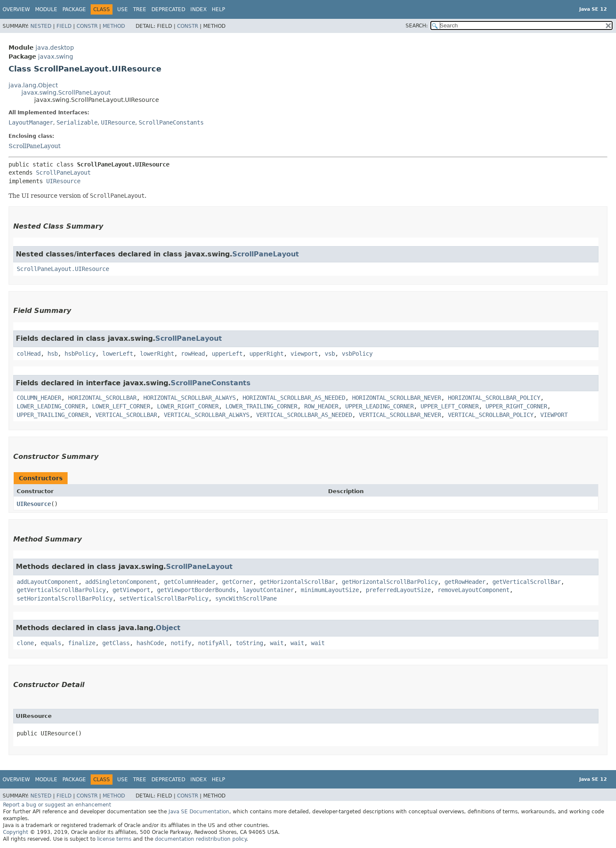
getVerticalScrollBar (527, 582)
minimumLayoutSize (330, 590)
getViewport (131, 590)
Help (218, 9)
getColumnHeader (190, 582)
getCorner (237, 582)
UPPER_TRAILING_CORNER (53, 415)
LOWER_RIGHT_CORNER (188, 406)
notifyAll (213, 643)
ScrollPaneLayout (35, 146)
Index (198, 9)
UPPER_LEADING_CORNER (379, 406)
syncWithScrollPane (246, 598)
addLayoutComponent (47, 582)
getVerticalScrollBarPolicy (61, 590)
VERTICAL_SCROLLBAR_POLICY (491, 415)
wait (277, 643)
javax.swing (56, 57)
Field (64, 26)
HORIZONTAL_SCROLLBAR (102, 398)
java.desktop (55, 48)
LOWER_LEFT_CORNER (121, 406)
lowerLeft (118, 354)
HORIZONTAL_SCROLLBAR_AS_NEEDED (294, 398)
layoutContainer (268, 590)
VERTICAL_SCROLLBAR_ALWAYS (207, 415)
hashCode (150, 643)
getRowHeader (465, 582)
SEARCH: (417, 26)
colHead (29, 354)
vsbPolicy (357, 354)
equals (51, 643)
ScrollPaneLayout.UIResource (63, 269)
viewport (304, 354)
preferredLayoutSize (398, 590)
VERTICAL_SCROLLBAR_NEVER (400, 415)
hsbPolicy (80, 354)
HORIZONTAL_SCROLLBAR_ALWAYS (190, 398)
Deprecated (168, 9)
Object (168, 628)
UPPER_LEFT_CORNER (450, 406)
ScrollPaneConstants (171, 122)
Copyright (16, 832)
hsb (53, 354)
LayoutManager (31, 122)
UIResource (118, 122)
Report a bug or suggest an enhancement (57, 805)
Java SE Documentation (199, 812)
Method (114, 26)
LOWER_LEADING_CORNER (51, 406)
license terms (114, 839)
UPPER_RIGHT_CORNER (516, 406)
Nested (41, 26)
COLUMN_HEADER (39, 398)
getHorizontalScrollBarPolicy (390, 582)
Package (74, 9)
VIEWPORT (554, 415)
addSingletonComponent (121, 582)
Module (46, 9)
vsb (330, 354)
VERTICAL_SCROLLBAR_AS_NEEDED (304, 415)
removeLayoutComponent (474, 590)
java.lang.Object (33, 85)
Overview (16, 9)
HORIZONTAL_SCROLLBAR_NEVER (397, 398)
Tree (140, 9)
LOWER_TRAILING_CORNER (261, 406)
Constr (87, 26)
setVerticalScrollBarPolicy (164, 598)
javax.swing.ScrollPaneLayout (66, 92)
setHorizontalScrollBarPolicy (65, 598)
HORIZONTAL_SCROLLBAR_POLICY (494, 398)
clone (25, 643)
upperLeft (227, 354)
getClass (116, 643)
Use (123, 9)
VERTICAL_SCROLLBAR (126, 415)
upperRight (267, 354)
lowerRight (157, 354)
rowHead (193, 354)
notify (181, 643)
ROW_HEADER (321, 406)
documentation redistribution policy (201, 839)
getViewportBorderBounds (196, 590)
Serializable (77, 122)
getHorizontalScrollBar (297, 582)
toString (249, 643)
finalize (82, 643)
